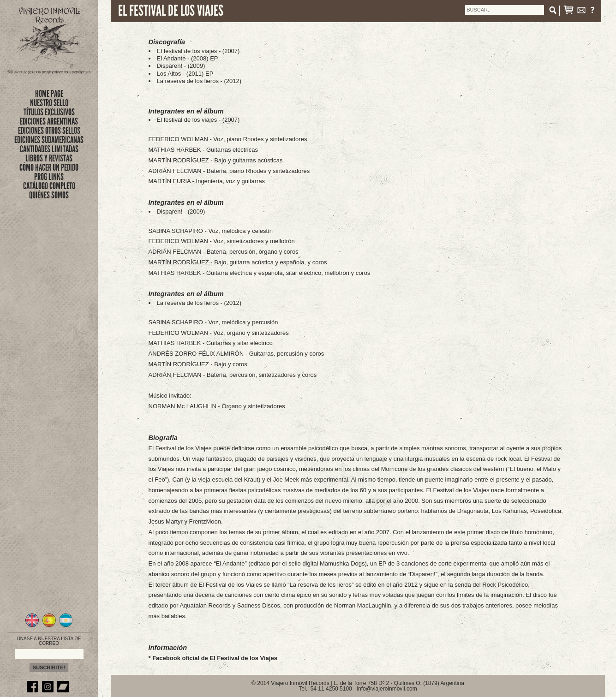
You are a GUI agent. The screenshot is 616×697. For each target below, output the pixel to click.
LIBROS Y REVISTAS (49, 158)
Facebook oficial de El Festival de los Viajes (215, 658)
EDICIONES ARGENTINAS (49, 121)
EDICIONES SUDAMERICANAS (49, 140)
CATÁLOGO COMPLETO (49, 186)
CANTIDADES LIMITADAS (49, 149)
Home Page (49, 94)
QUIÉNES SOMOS (49, 195)
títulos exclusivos (49, 112)
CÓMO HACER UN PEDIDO (49, 167)
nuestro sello (49, 103)
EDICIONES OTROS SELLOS (49, 131)
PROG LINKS (49, 177)
